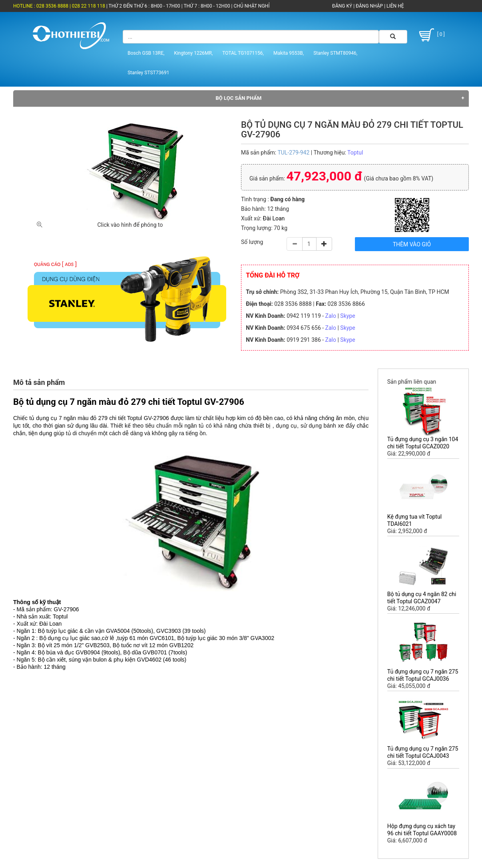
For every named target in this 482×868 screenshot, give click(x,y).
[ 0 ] (431, 35)
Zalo (331, 316)
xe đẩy (346, 426)
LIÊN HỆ (394, 6)
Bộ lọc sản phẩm (239, 98)
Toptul (355, 153)
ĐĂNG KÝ (342, 6)
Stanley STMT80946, (335, 53)
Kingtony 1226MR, (193, 53)
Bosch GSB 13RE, (146, 53)
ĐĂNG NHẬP (369, 6)
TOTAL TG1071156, (243, 53)
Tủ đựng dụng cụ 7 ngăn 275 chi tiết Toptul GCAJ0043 (423, 752)
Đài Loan (274, 218)
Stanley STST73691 (148, 73)
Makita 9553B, (289, 53)
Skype (348, 316)
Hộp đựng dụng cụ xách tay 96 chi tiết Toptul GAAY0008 (422, 830)
